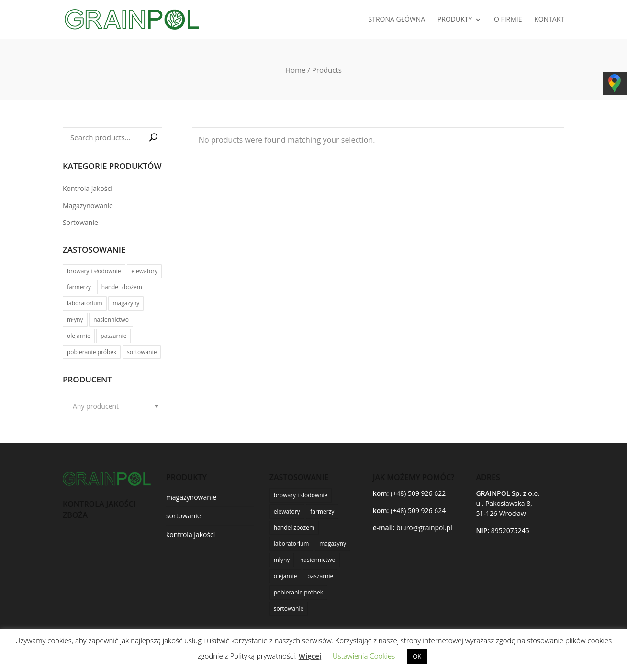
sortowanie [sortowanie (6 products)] (142, 352)
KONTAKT (549, 20)
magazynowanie (191, 497)
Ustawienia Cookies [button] (364, 656)
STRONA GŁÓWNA (397, 20)
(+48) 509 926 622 (418, 493)
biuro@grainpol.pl (424, 528)
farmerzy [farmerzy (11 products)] (79, 287)
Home (295, 70)
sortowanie (184, 516)
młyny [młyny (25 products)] (75, 319)
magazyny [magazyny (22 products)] (126, 303)
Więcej (310, 656)
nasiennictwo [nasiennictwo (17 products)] (111, 319)
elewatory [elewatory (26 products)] (144, 271)
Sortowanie (80, 222)
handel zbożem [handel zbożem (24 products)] (122, 287)
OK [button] (417, 656)
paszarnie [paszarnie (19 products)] (113, 336)
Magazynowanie (88, 206)
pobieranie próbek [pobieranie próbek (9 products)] (92, 352)
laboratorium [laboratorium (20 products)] (85, 303)
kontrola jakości (190, 534)
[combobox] (112, 406)
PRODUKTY (455, 20)
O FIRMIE (508, 20)
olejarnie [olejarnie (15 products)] (79, 336)
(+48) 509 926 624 (418, 510)
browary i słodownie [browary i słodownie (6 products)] (94, 271)
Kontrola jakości (88, 188)
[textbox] (112, 406)
